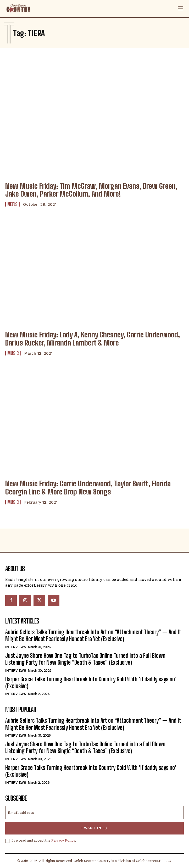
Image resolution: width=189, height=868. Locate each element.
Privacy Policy (63, 840)
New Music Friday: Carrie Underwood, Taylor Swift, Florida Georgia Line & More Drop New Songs (88, 488)
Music (13, 353)
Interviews (16, 647)
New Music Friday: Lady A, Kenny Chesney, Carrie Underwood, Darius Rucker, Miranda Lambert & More (93, 339)
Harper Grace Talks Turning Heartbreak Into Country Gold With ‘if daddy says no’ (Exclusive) (91, 683)
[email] (94, 813)
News (12, 204)
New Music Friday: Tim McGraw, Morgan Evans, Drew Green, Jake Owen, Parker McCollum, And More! (91, 190)
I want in (95, 828)
